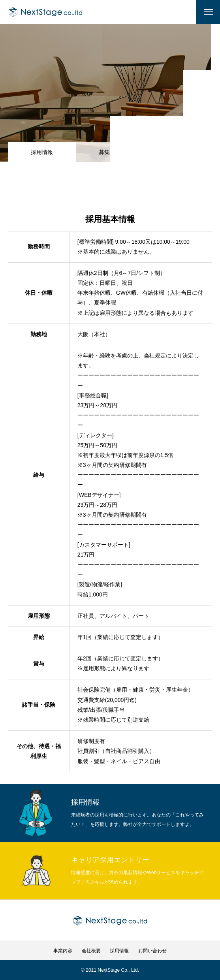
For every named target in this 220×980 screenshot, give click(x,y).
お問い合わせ (152, 951)
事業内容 (63, 951)
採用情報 (119, 951)
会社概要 (91, 951)
